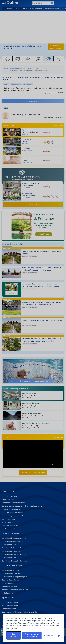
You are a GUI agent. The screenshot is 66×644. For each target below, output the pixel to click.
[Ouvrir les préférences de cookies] (49, 635)
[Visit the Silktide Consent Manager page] (59, 635)
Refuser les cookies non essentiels (32, 635)
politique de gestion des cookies (38, 626)
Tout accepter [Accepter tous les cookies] (14, 635)
